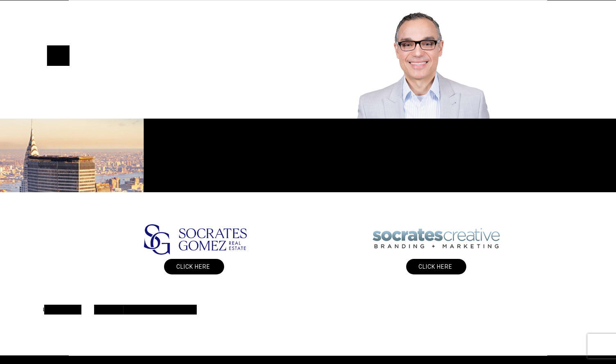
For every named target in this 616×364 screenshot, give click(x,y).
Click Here (194, 267)
